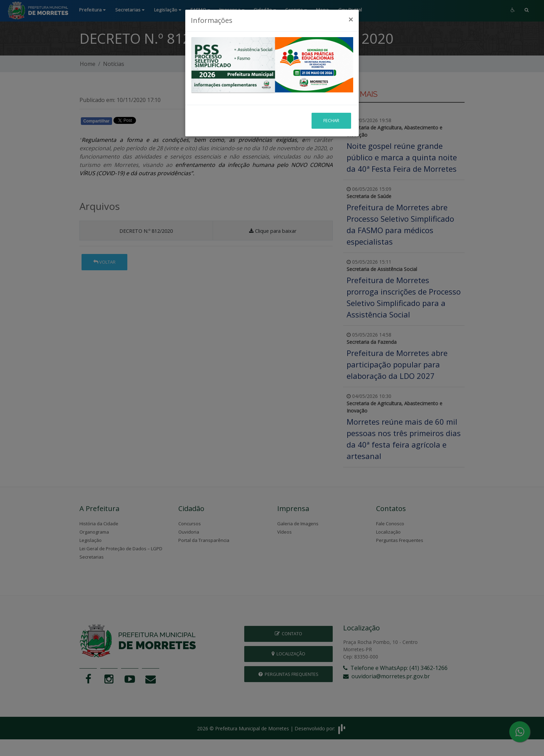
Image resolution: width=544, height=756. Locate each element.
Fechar (331, 94)
